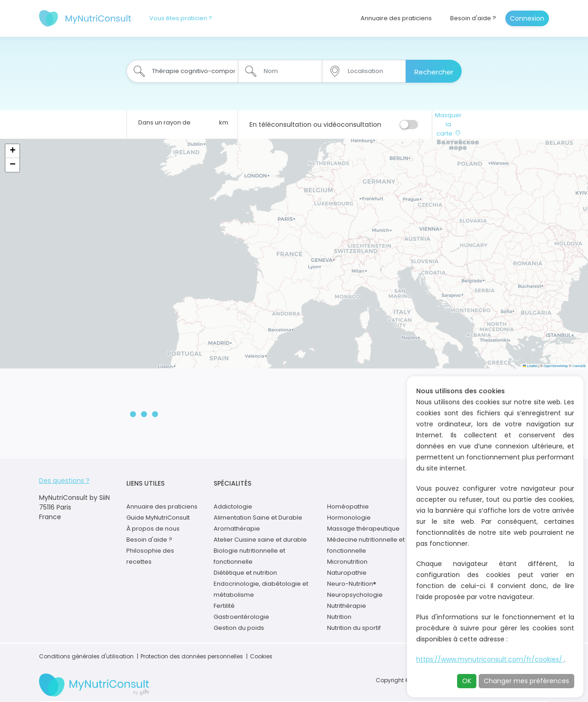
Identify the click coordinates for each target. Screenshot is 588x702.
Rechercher (434, 72)
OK (467, 681)
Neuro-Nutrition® (352, 584)
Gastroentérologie (241, 617)
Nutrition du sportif (354, 628)
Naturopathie (347, 573)
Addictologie (233, 507)
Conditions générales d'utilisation (86, 656)
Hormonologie (349, 518)
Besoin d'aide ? (473, 18)
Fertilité (224, 606)
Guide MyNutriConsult (158, 518)
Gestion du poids (239, 628)
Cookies (261, 656)
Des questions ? (64, 481)
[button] (12, 151)
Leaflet (530, 366)
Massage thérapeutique (363, 529)
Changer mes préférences (526, 681)
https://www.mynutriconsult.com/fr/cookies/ (490, 659)
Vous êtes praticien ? (181, 18)
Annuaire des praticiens (396, 18)
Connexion (527, 18)
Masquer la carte (448, 124)
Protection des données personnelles (192, 656)
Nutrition (339, 617)
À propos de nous (153, 529)
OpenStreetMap (556, 366)
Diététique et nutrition (245, 573)
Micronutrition (347, 562)
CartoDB (579, 366)
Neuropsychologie (355, 595)
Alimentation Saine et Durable (258, 518)
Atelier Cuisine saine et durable (260, 540)
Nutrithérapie (347, 606)
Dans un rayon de (164, 122)
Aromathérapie (237, 529)
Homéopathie (348, 507)
